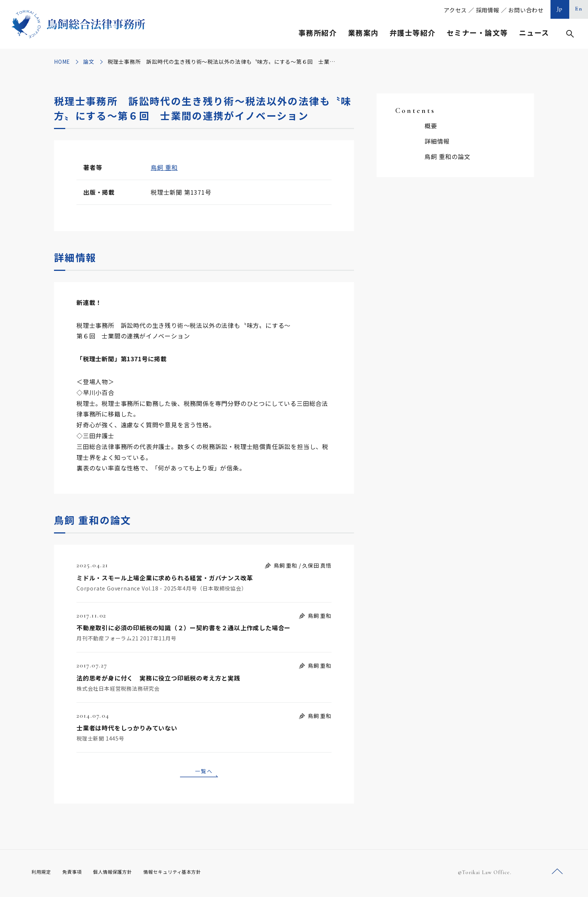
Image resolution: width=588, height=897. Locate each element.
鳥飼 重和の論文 (447, 156)
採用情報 (488, 10)
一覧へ (204, 772)
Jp (560, 9)
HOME (62, 62)
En (579, 9)
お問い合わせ (526, 10)
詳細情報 (437, 141)
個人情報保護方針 (122, 874)
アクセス (455, 10)
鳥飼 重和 (164, 167)
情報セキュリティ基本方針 (190, 874)
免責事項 (76, 874)
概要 (431, 126)
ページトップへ (557, 874)
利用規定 (43, 874)
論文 (89, 62)
